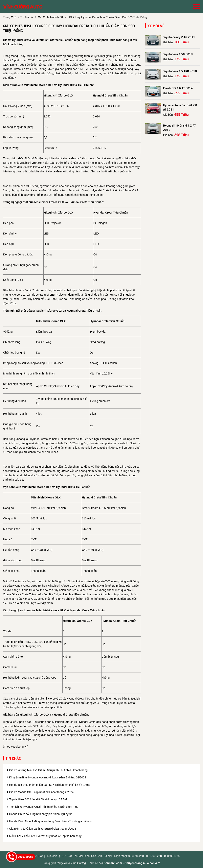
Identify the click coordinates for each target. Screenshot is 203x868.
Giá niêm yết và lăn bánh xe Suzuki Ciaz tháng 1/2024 (41, 829)
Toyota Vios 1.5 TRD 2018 (180, 71)
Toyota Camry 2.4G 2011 (179, 37)
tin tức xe (27, 17)
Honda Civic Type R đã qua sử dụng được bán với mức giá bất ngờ (50, 821)
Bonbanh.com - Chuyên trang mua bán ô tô (132, 863)
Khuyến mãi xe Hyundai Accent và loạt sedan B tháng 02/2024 (46, 777)
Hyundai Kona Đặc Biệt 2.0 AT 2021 (180, 107)
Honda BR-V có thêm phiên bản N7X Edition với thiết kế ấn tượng (49, 785)
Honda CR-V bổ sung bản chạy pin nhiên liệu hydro (40, 814)
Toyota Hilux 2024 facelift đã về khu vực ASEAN (38, 799)
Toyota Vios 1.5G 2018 (178, 54)
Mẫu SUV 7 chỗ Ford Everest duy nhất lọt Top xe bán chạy (44, 836)
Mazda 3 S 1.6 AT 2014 (178, 88)
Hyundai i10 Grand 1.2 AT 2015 (179, 127)
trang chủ (10, 17)
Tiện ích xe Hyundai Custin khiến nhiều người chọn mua (43, 807)
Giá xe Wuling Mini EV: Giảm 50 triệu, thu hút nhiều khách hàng (47, 770)
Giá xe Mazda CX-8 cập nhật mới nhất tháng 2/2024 (40, 792)
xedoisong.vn (19, 747)
